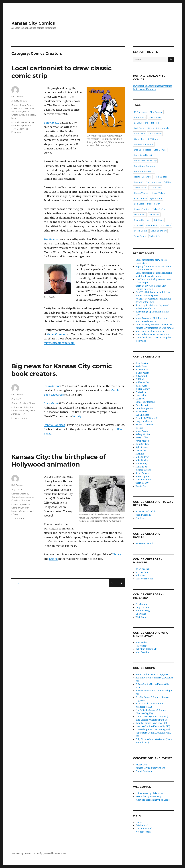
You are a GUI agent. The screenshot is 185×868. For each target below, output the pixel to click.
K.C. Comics (17, 96)
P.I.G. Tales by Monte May (148, 797)
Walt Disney (142, 617)
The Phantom (52, 239)
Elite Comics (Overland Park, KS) (152, 720)
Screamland (152, 225)
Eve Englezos (142, 415)
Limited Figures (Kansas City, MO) (153, 730)
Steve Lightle (141, 231)
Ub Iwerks (24, 511)
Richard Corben (143, 470)
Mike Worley (142, 460)
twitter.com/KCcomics (144, 89)
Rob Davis (158, 220)
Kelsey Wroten (142, 193)
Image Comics (141, 182)
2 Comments (18, 519)
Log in (139, 822)
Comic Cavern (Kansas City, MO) (152, 717)
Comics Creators (20, 403)
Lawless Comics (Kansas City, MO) (153, 726)
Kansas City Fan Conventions (150, 768)
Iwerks (53, 559)
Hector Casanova (143, 177)
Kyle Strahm (156, 198)
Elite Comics (160, 150)
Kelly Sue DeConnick (146, 649)
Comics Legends (20, 497)
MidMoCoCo (158, 209)
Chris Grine (51, 403)
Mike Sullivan (142, 457)
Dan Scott (140, 399)
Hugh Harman (143, 607)
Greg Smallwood (144, 421)
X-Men (22, 414)
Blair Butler (140, 128)
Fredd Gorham (143, 515)
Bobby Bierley (143, 383)
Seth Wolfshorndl (144, 579)
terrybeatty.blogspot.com (59, 343)
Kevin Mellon (158, 193)
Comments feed (144, 829)
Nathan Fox (140, 215)
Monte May (141, 464)
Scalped (138, 225)
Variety (77, 416)
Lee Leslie (139, 204)
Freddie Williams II (143, 155)
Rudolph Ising (143, 611)
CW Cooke (154, 139)
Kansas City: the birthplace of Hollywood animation (59, 461)
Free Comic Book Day (145, 161)
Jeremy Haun (142, 572)
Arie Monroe (155, 117)
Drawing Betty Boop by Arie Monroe (154, 325)
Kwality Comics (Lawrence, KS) (151, 723)
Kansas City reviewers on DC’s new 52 (155, 328)
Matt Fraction (142, 652)
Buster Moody (143, 389)
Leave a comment (21, 418)
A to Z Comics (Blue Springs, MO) (152, 675)
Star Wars (166, 225)
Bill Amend (141, 376)
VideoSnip (155, 236)
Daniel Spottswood (144, 144)
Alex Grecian (156, 112)
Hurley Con (141, 765)
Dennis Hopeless (54, 425)
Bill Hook (156, 123)
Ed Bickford (142, 412)
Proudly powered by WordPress (50, 853)
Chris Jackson (155, 134)
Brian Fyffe (141, 386)
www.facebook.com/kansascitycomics (153, 86)
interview (156, 182)
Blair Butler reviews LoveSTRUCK (152, 334)
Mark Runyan (154, 204)
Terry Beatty (51, 123)
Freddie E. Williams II (146, 418)
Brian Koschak (143, 569)
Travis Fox (141, 486)
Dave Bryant (142, 405)
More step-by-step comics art (151, 331)
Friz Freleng (142, 604)
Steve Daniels (142, 473)
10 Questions (140, 112)
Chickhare (17, 407)
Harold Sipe (142, 646)
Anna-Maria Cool (144, 544)
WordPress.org (143, 832)
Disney (117, 554)
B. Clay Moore (141, 123)
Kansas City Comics (33, 23)
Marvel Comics (142, 209)
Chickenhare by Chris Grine (149, 793)
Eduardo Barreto (20, 122)
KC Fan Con (155, 188)
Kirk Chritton (140, 198)
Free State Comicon (144, 166)
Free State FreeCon (144, 171)
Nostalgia (26, 500)
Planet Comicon (57, 334)
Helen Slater (161, 177)
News (14, 118)
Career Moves (18, 105)
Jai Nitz (168, 182)
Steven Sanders (159, 231)
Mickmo (140, 454)
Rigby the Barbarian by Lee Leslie (153, 800)
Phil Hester (154, 215)
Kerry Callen (142, 438)
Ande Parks (140, 117)
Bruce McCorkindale (159, 128)
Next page (121, 587)
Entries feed (142, 825)
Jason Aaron (51, 386)
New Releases (28, 115)
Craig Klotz (140, 139)
